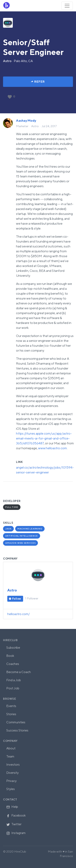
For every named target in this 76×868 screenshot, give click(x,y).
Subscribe (13, 648)
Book (10, 656)
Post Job (13, 688)
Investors (13, 765)
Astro (7, 61)
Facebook (16, 815)
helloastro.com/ (19, 614)
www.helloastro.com (52, 448)
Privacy (11, 781)
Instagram (16, 833)
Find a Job (14, 680)
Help (12, 807)
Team (10, 756)
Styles (11, 789)
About (11, 748)
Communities (16, 722)
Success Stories (17, 730)
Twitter (14, 824)
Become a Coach (19, 672)
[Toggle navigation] (67, 6)
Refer (40, 82)
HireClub (10, 640)
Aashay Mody (26, 121)
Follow (17, 599)
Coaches (13, 664)
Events (11, 706)
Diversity (12, 773)
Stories (11, 714)
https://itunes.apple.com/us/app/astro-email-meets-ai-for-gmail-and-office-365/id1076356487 (44, 438)
